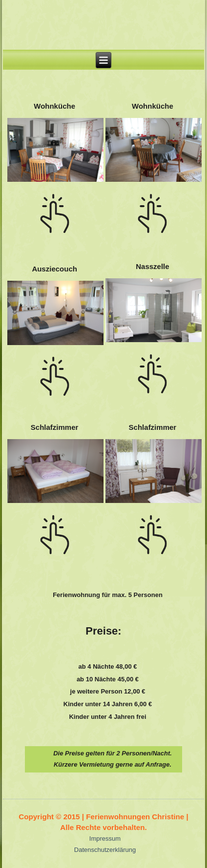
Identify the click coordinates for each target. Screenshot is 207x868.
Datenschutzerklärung (105, 850)
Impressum (105, 839)
